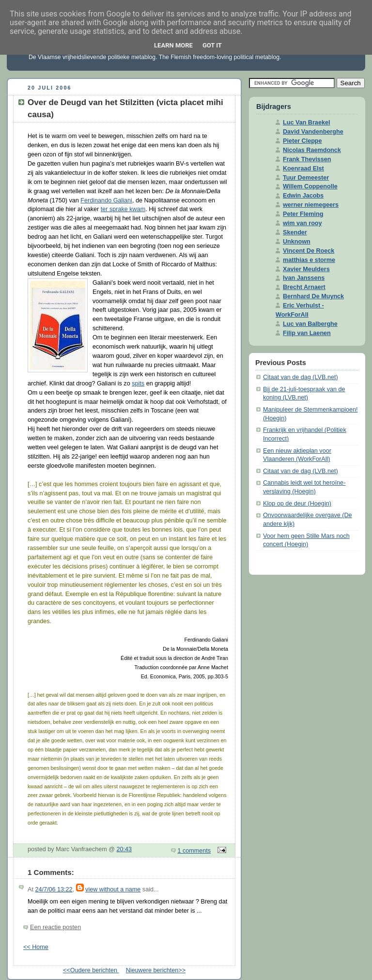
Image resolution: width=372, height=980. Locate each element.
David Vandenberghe (313, 132)
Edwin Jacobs (303, 196)
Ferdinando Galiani (106, 200)
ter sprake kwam (123, 209)
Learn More (173, 45)
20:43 (124, 849)
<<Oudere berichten (91, 970)
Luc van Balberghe (310, 324)
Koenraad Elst (303, 168)
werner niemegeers (311, 205)
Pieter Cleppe (302, 141)
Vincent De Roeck (309, 251)
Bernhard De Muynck (313, 296)
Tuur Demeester (306, 178)
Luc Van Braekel (306, 122)
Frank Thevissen (307, 159)
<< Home (36, 947)
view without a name (113, 889)
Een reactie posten (55, 927)
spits (138, 383)
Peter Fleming (303, 214)
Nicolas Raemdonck (312, 150)
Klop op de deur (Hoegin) (297, 504)
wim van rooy (302, 223)
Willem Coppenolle (310, 186)
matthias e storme (309, 260)
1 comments (194, 851)
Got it (212, 45)
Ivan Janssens (304, 278)
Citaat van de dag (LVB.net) (301, 377)
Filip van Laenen (307, 333)
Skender (295, 232)
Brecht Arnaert (304, 287)
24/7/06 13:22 (54, 889)
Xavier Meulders (306, 269)
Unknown (297, 242)
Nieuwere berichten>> (156, 970)
